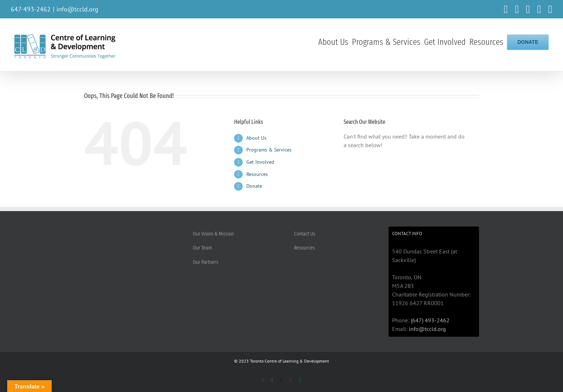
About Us (256, 138)
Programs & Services (269, 150)
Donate (254, 186)
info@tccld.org (77, 9)
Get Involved (260, 162)
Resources (257, 174)
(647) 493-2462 (430, 320)
